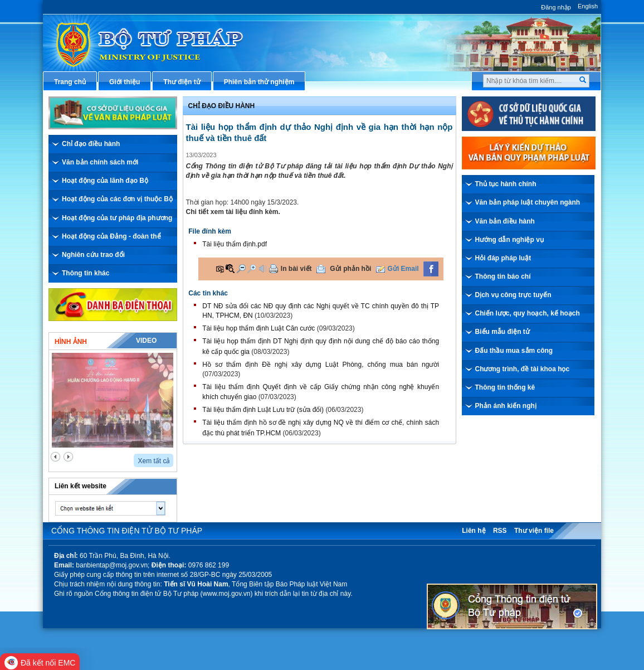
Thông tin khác (86, 273)
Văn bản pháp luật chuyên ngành (528, 202)
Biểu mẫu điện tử (502, 332)
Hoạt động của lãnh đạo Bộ (105, 181)
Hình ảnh (71, 342)
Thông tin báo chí (503, 276)
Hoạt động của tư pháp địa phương (117, 218)
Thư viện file (534, 531)
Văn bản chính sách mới (100, 162)
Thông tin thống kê (505, 387)
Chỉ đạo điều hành (91, 144)
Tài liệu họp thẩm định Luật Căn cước (258, 328)
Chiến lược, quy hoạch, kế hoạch (528, 313)
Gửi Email (403, 269)
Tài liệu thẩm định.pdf (235, 244)
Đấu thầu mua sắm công (514, 351)
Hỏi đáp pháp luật (503, 258)
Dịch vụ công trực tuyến (513, 295)
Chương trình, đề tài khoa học (523, 369)
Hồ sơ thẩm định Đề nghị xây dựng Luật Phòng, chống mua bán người (321, 365)
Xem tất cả (154, 461)
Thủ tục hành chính (506, 184)
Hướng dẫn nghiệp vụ (509, 240)
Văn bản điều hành (505, 221)
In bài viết (296, 269)
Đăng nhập (556, 7)
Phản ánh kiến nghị (506, 406)
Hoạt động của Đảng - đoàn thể (111, 236)
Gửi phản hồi (350, 269)
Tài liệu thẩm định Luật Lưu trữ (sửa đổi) (263, 410)
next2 (68, 457)
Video (146, 341)
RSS (500, 531)
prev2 (55, 457)
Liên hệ (474, 531)
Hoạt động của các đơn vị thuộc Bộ (117, 199)
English (588, 6)
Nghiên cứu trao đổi (93, 255)
